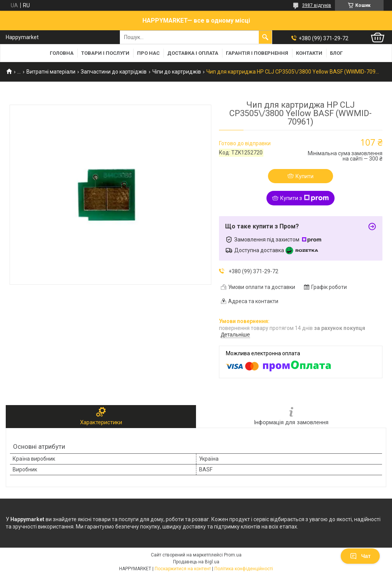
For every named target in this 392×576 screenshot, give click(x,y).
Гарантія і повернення (257, 53)
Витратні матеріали (51, 72)
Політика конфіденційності (244, 569)
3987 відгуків (317, 5)
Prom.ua (233, 555)
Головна (62, 53)
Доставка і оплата (193, 53)
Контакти (309, 53)
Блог (336, 53)
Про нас (148, 53)
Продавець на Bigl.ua (196, 562)
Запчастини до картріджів (114, 72)
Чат (360, 556)
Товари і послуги (105, 53)
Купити (305, 176)
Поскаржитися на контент (183, 569)
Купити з (305, 198)
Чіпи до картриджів (177, 72)
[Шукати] (265, 37)
